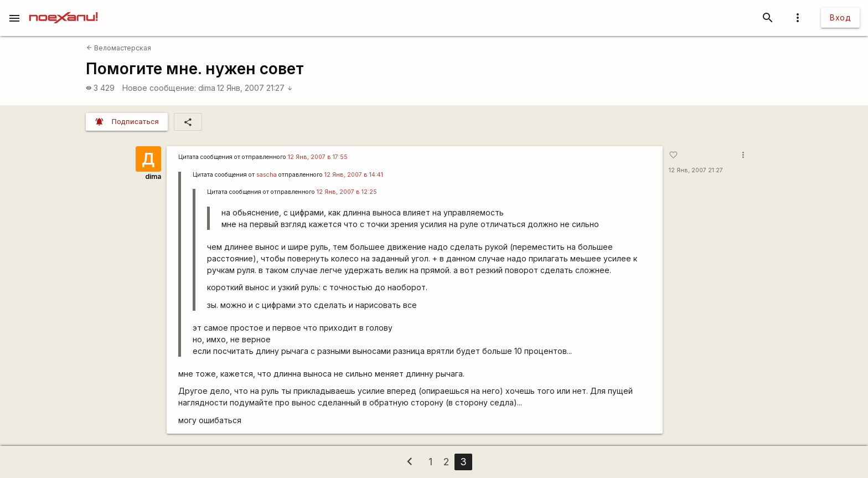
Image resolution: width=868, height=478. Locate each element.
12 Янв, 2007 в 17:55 (318, 157)
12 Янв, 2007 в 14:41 (354, 175)
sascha (267, 175)
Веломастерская (119, 48)
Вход (840, 17)
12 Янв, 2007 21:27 (255, 88)
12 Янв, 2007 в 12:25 (347, 192)
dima (207, 88)
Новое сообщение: (159, 88)
